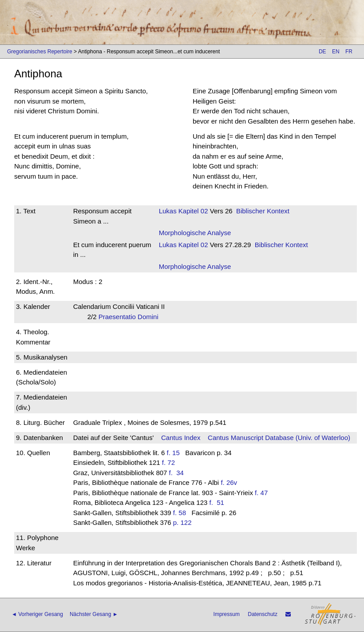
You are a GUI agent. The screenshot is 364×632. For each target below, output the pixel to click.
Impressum (227, 614)
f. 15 (173, 453)
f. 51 (219, 502)
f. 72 (168, 462)
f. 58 (180, 513)
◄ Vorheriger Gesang (37, 614)
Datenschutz (263, 614)
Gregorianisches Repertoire (40, 52)
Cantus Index (181, 438)
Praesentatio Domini (131, 317)
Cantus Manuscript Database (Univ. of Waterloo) (279, 438)
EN (336, 52)
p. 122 (182, 522)
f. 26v (229, 482)
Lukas (168, 211)
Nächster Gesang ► (94, 614)
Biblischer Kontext (263, 211)
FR (349, 52)
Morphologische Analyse (195, 233)
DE (322, 52)
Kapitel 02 (192, 211)
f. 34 (178, 473)
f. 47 (261, 493)
